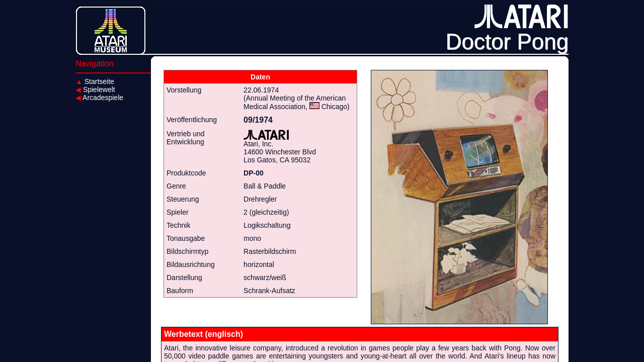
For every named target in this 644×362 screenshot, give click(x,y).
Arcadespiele (99, 98)
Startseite (95, 81)
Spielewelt (95, 89)
